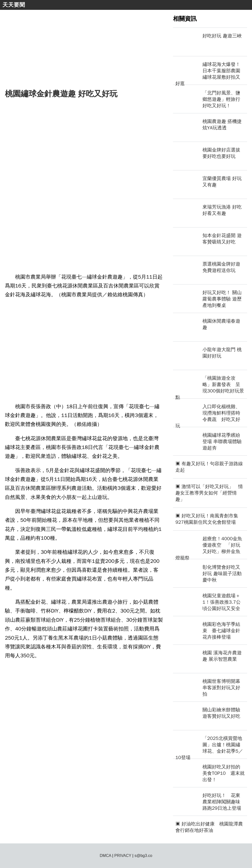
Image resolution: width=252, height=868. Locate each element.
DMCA (105, 856)
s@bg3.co (143, 856)
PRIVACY (123, 856)
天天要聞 (14, 5)
